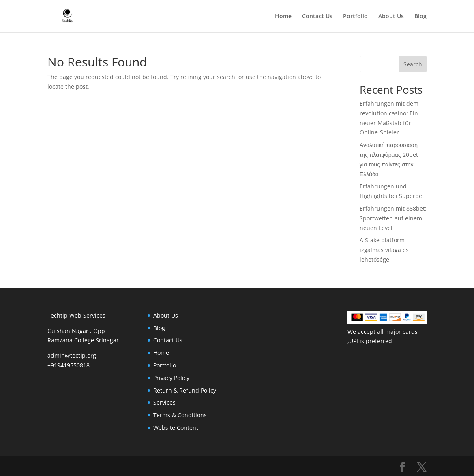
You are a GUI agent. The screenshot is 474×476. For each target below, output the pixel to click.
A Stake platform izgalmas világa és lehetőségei (384, 250)
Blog (420, 17)
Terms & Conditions (180, 415)
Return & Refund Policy (185, 390)
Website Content (176, 428)
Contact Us (317, 17)
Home (283, 17)
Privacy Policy (171, 378)
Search (413, 64)
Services (164, 402)
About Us (391, 17)
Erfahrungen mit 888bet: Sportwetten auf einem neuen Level (393, 218)
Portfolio (355, 17)
